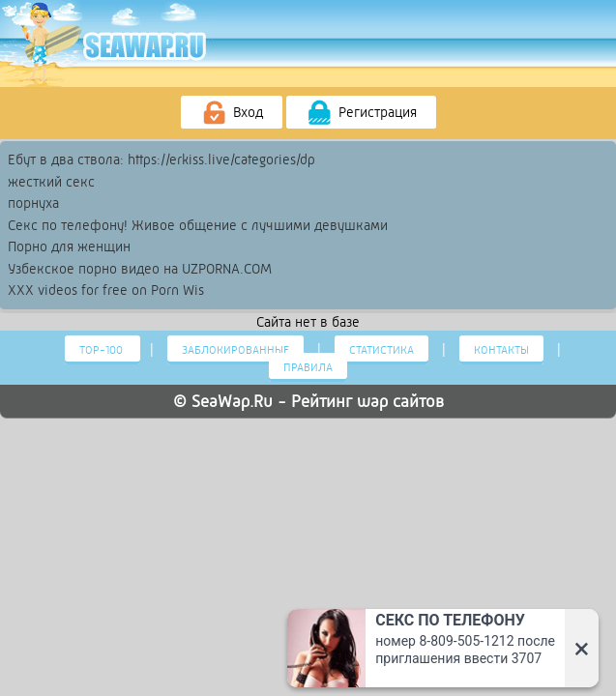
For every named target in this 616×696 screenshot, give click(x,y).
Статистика (381, 350)
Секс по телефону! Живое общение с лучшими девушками (198, 225)
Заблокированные (235, 350)
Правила (308, 367)
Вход (232, 113)
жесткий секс (51, 182)
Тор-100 (103, 350)
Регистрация (361, 113)
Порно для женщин (69, 246)
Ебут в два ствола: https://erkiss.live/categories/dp (161, 159)
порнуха (33, 203)
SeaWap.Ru (232, 401)
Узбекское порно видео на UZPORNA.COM (140, 269)
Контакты (501, 350)
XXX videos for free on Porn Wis (106, 290)
